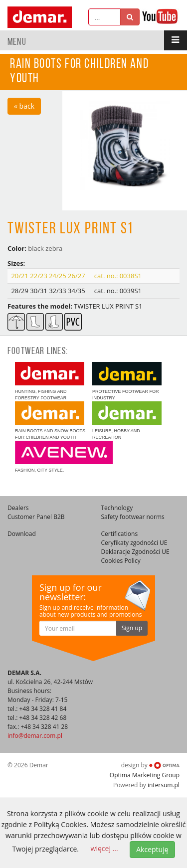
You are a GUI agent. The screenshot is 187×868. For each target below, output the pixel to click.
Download (22, 534)
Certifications (120, 534)
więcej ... (104, 848)
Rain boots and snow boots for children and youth (50, 421)
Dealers (18, 508)
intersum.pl (164, 785)
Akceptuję (152, 849)
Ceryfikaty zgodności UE (134, 543)
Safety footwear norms (133, 517)
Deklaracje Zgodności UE (135, 552)
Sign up (132, 628)
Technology (117, 508)
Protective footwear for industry (127, 381)
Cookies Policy (121, 561)
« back (24, 106)
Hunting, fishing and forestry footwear (50, 381)
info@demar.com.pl (35, 736)
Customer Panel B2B (36, 517)
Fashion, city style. (64, 457)
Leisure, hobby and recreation (127, 421)
